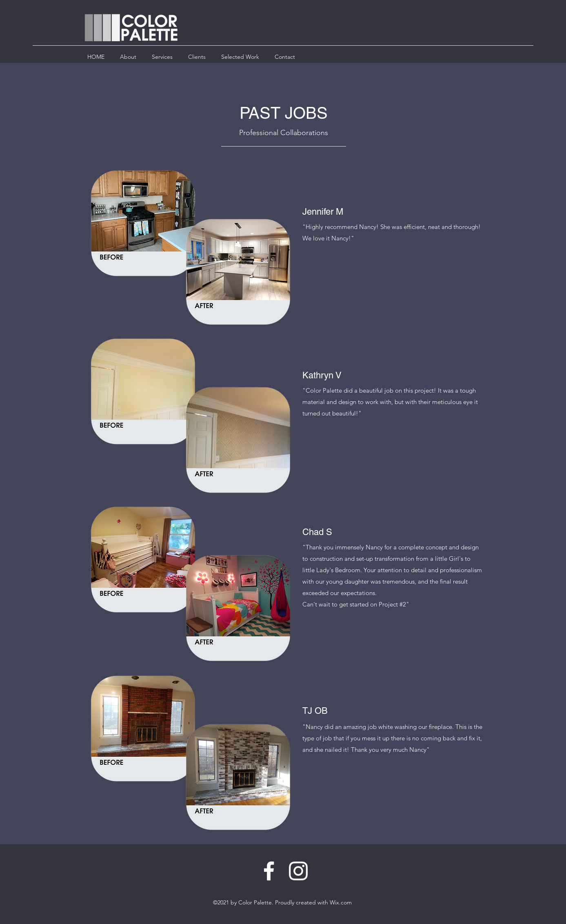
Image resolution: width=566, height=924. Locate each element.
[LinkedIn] (298, 871)
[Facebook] (269, 871)
